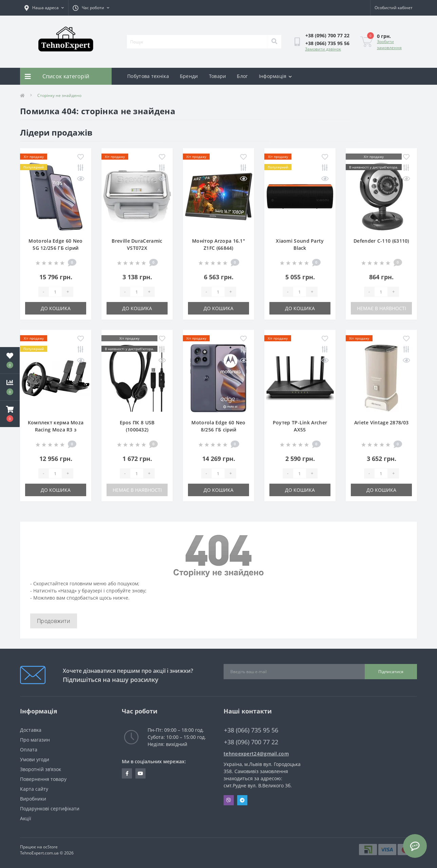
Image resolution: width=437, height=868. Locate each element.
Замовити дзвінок (323, 49)
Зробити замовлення (389, 45)
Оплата (29, 750)
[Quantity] (55, 292)
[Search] (274, 42)
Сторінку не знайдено (59, 95)
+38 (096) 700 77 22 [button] (251, 742)
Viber (229, 800)
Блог (242, 76)
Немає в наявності (382, 308)
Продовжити (54, 621)
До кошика (56, 308)
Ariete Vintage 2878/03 (382, 422)
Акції (26, 818)
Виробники (33, 799)
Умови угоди (35, 759)
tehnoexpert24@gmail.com (256, 754)
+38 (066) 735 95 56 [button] (251, 730)
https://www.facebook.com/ (127, 773)
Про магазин (35, 740)
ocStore (50, 847)
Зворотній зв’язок (41, 769)
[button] (10, 414)
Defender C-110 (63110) (381, 241)
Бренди (189, 76)
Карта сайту (34, 789)
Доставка (31, 730)
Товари (218, 76)
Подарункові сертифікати (50, 809)
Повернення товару (43, 779)
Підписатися (391, 672)
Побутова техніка (148, 76)
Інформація (275, 76)
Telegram (242, 800)
